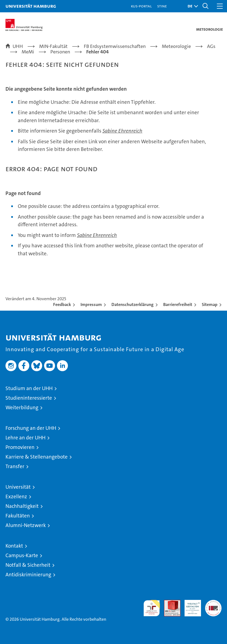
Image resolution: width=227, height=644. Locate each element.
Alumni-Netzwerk (26, 525)
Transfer (15, 466)
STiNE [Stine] (162, 6)
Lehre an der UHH (25, 438)
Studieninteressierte (29, 398)
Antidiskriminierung (28, 575)
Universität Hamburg (31, 6)
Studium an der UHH (29, 388)
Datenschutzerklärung (133, 304)
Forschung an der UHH (31, 428)
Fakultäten (18, 516)
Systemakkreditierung (213, 603)
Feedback (62, 304)
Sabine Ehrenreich (122, 131)
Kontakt (14, 546)
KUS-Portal (141, 6)
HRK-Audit (190, 606)
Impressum (91, 304)
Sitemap (210, 304)
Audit (169, 603)
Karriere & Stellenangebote (37, 457)
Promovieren (20, 447)
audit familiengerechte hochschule (152, 608)
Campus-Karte (22, 555)
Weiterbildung (22, 407)
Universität (18, 487)
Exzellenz (16, 496)
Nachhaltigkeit (22, 506)
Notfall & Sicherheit (28, 565)
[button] (191, 6)
